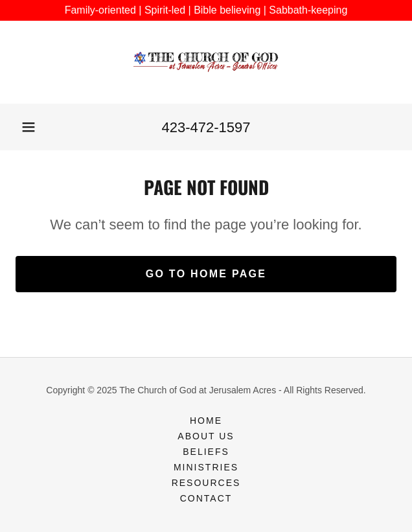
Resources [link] (206, 483)
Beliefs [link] (206, 452)
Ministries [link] (206, 467)
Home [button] (206, 421)
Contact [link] (206, 498)
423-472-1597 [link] (206, 127)
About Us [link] (206, 436)
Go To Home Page (206, 274)
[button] (29, 127)
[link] (206, 62)
